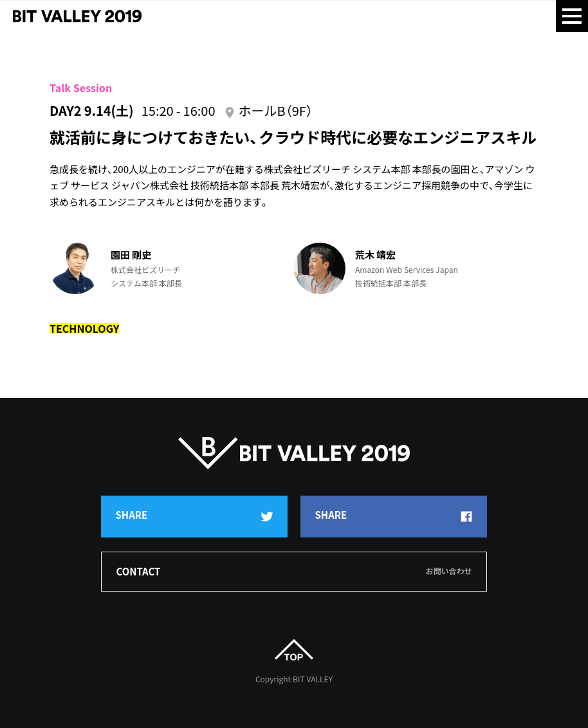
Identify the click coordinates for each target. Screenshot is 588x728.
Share (195, 516)
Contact (294, 572)
